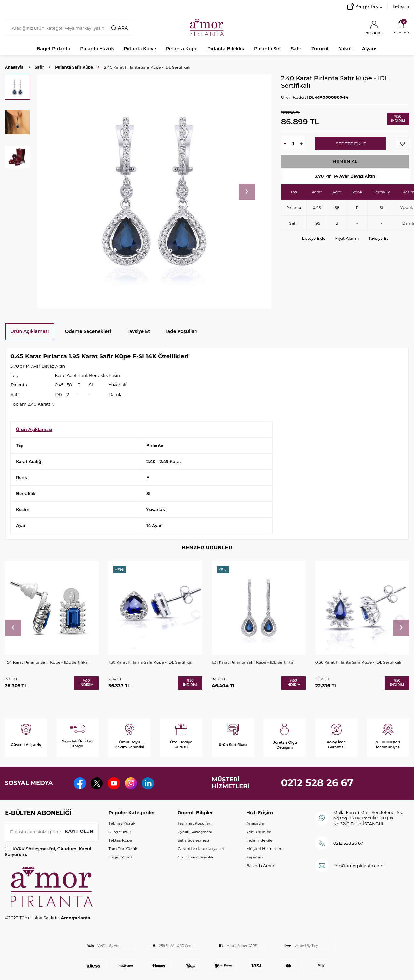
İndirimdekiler (260, 840)
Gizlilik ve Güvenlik (195, 857)
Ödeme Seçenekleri (88, 331)
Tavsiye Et (378, 238)
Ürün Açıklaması (30, 331)
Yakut (346, 49)
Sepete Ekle (351, 144)
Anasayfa (14, 67)
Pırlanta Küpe (182, 49)
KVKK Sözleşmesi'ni (34, 849)
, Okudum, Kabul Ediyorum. (48, 851)
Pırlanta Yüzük (97, 49)
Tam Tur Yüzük (123, 849)
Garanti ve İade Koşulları (201, 849)
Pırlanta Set (267, 49)
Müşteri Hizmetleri (265, 849)
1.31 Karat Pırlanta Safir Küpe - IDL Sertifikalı (254, 662)
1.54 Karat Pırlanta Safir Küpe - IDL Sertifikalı (47, 662)
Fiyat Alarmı (347, 238)
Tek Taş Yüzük (122, 823)
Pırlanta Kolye (140, 49)
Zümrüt (320, 49)
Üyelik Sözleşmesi (194, 832)
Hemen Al (345, 161)
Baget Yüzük (121, 857)
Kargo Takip (365, 6)
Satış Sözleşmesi (193, 840)
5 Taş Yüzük (120, 832)
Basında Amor (260, 865)
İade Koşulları (182, 331)
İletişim (401, 6)
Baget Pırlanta (54, 49)
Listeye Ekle (314, 238)
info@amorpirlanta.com (359, 866)
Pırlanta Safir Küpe (74, 67)
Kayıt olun (79, 831)
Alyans (370, 49)
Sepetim (255, 857)
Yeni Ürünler (259, 832)
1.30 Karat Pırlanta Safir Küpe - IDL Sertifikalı (151, 662)
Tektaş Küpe (120, 840)
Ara (119, 28)
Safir (296, 49)
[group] (154, 192)
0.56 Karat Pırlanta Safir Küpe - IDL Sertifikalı (358, 662)
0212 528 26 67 (317, 783)
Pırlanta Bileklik (226, 49)
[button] (247, 192)
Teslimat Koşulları (194, 823)
